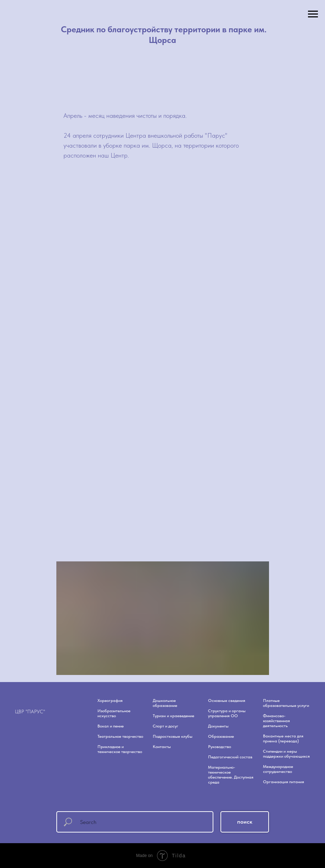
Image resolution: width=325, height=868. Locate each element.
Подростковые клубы (173, 736)
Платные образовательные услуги (286, 703)
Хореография (110, 701)
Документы (218, 726)
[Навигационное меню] (313, 14)
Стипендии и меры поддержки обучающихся (286, 754)
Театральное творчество (120, 736)
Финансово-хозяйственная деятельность (276, 721)
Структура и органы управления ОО (227, 713)
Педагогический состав (230, 757)
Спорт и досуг (166, 726)
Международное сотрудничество (278, 769)
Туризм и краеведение (173, 716)
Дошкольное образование (165, 703)
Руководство (220, 747)
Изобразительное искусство (114, 713)
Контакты (162, 747)
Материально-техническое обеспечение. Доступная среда (231, 775)
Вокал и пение (111, 726)
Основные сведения (227, 701)
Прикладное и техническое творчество (120, 749)
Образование (221, 736)
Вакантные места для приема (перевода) (283, 738)
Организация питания (284, 782)
